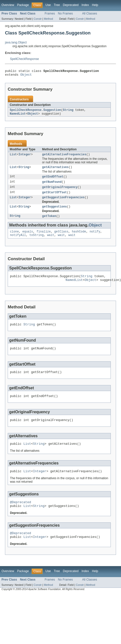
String (68, 112)
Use (48, 5)
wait (51, 241)
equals (28, 237)
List (13, 157)
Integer (25, 157)
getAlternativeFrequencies (64, 157)
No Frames (65, 13)
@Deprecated (21, 516)
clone (14, 237)
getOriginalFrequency (60, 191)
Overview (8, 5)
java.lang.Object (16, 42)
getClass (61, 237)
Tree (57, 5)
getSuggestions (55, 212)
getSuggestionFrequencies (63, 202)
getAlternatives (55, 170)
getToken (49, 221)
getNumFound (52, 186)
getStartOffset (55, 197)
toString (36, 241)
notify (95, 237)
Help (95, 5)
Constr (38, 19)
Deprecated (71, 5)
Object (26, 76)
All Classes (90, 13)
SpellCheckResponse (24, 59)
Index (85, 5)
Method (48, 19)
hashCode (79, 237)
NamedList (18, 116)
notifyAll (18, 241)
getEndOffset (53, 180)
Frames (50, 13)
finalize (44, 237)
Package (23, 5)
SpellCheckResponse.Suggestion (35, 112)
